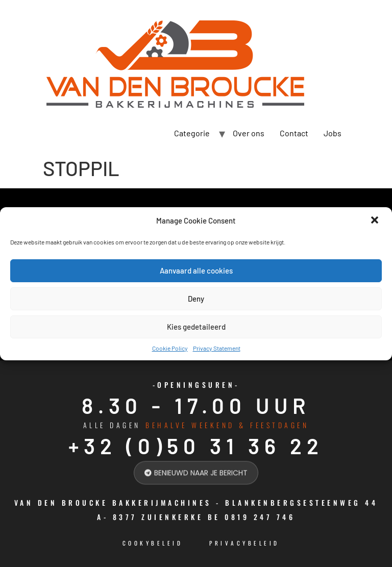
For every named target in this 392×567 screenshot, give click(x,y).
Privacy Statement (217, 348)
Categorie (192, 133)
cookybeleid (153, 543)
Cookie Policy (170, 348)
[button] (376, 221)
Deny (196, 299)
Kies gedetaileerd (196, 327)
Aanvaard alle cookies (196, 270)
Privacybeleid (244, 543)
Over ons (249, 133)
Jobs (333, 133)
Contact (294, 133)
